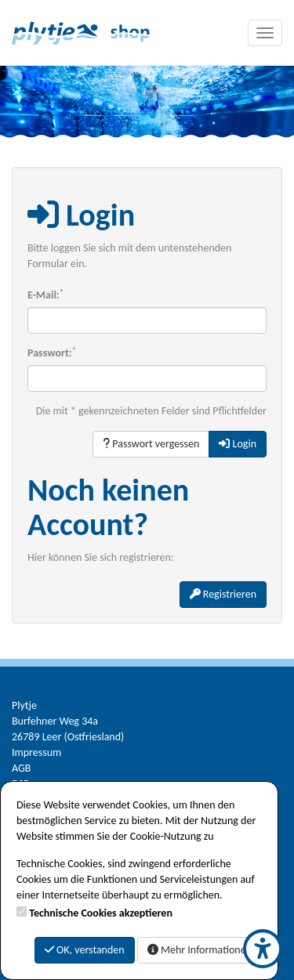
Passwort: (52, 353)
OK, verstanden (85, 950)
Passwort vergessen (151, 444)
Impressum (36, 752)
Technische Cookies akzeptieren (101, 913)
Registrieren (223, 594)
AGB (21, 768)
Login (238, 444)
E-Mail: (45, 295)
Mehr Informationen (200, 950)
